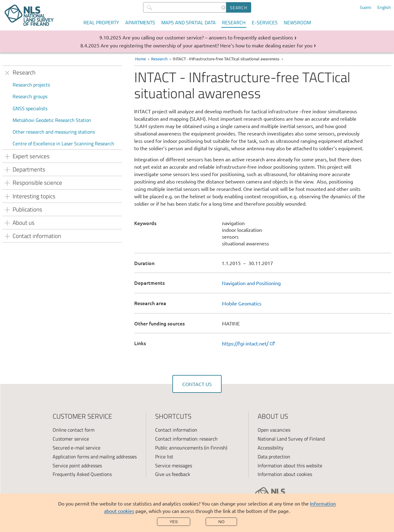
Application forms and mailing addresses (95, 457)
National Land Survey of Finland (291, 439)
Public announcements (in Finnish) (191, 448)
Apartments (140, 22)
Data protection (274, 457)
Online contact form (74, 430)
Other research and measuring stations (54, 132)
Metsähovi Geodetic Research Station (52, 120)
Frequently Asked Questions (82, 474)
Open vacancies (274, 430)
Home (141, 59)
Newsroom (297, 22)
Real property (101, 22)
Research (234, 22)
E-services (265, 22)
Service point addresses (77, 465)
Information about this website (290, 465)
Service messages (174, 465)
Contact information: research (186, 439)
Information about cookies (285, 474)
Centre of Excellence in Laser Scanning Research (63, 143)
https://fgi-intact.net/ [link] (249, 343)
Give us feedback (173, 474)
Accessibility (271, 448)
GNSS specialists (30, 108)
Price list (164, 457)
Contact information (176, 430)
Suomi (366, 7)
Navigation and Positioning (251, 283)
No (221, 522)
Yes (174, 522)
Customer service (71, 439)
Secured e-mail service (76, 448)
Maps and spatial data (189, 22)
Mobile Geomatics (242, 303)
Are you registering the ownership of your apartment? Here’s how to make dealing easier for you (207, 45)
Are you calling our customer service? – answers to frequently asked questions (208, 37)
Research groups (30, 96)
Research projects (31, 85)
